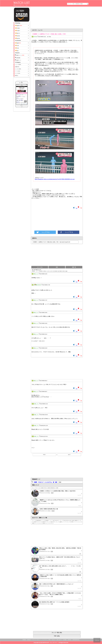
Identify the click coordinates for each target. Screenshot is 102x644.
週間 (18, 43)
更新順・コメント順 (50, 521)
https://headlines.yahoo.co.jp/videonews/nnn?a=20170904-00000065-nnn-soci (55, 179)
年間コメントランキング (37, 523)
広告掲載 (65, 640)
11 (33, 415)
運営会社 (29, 640)
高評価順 (55, 271)
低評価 (17, 38)
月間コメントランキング (76, 522)
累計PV (18, 33)
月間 (17, 45)
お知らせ (53, 640)
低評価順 (60, 271)
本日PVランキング (59, 521)
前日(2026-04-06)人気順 (69, 521)
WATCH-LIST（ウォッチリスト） (50, 643)
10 (33, 404)
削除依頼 (70, 640)
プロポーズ (41, 482)
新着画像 (18, 58)
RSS (49, 640)
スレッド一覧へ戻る (57, 633)
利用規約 (24, 640)
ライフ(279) (18, 73)
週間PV (19, 25)
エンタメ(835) (18, 69)
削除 (64, 271)
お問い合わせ (59, 640)
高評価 (17, 36)
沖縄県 (35, 482)
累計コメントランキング (48, 523)
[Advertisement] (45, 18)
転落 (56, 482)
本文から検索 (47, 488)
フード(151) (18, 71)
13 (33, 436)
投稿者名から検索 (54, 488)
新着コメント (20, 55)
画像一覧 (74, 267)
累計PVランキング (55, 522)
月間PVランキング (37, 522)
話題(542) (17, 67)
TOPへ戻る (57, 636)
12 (33, 426)
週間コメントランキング (65, 522)
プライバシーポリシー (36, 640)
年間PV (18, 31)
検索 (57, 267)
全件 (51, 271)
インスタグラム (48, 482)
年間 (17, 48)
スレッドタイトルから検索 (38, 488)
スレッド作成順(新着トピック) (38, 521)
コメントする (40, 267)
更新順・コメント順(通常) (37, 271)
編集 (66, 271)
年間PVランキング (46, 522)
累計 (17, 51)
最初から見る (47, 271)
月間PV (18, 28)
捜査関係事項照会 (76, 640)
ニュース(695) (18, 65)
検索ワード (18, 60)
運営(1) (17, 76)
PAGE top (97, 640)
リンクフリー (45, 640)
